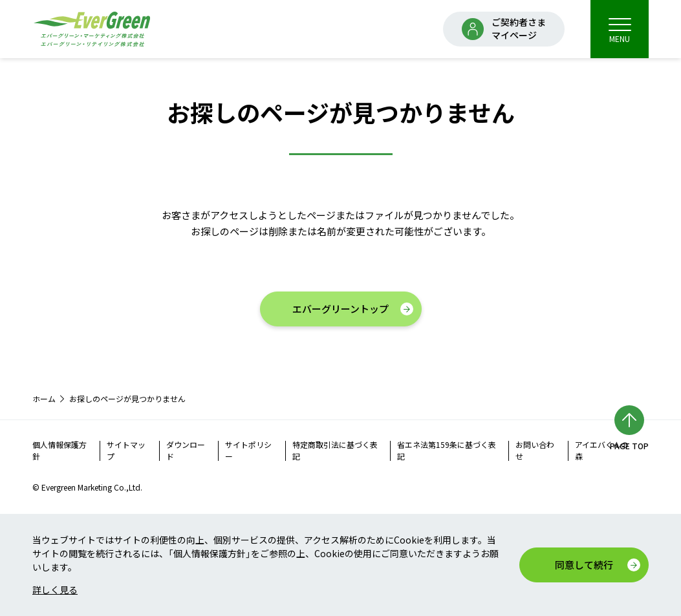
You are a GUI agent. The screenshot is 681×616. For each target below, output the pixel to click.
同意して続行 (584, 565)
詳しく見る (55, 589)
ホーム (44, 398)
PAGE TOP (629, 446)
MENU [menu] (620, 30)
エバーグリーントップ (340, 309)
